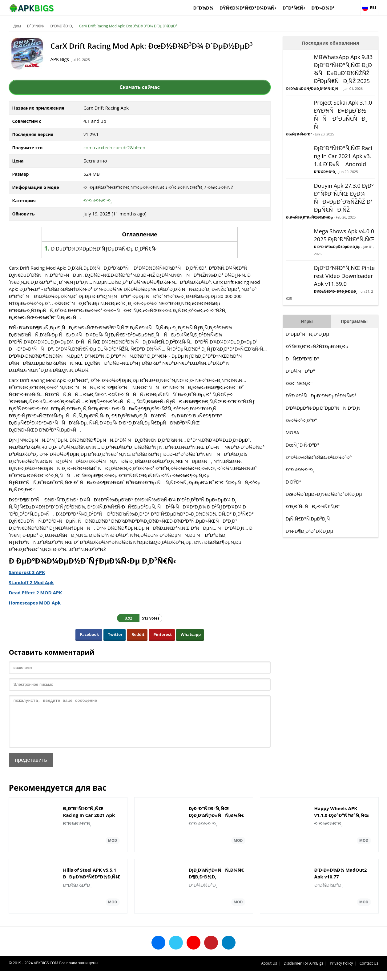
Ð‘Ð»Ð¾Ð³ (323, 8)
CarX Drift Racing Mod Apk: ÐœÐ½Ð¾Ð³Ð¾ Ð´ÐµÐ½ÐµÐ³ (128, 26)
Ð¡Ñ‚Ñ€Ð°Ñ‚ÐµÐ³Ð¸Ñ (310, 519)
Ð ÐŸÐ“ (293, 482)
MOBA (292, 432)
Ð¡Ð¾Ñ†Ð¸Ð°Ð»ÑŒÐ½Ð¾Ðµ (310, 217)
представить (31, 769)
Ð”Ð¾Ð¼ (203, 8)
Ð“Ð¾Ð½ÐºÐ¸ (61, 26)
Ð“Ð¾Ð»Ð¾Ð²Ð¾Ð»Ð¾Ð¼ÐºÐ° (319, 457)
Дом (17, 26)
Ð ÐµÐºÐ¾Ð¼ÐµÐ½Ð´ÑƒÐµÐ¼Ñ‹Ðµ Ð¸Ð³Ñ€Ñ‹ (104, 249)
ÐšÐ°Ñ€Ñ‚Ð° (299, 383)
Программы (354, 321)
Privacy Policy (341, 972)
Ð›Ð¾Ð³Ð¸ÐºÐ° (301, 420)
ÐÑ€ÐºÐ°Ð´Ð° (302, 359)
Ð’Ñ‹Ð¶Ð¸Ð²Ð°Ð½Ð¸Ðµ (309, 531)
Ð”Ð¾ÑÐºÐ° (300, 371)
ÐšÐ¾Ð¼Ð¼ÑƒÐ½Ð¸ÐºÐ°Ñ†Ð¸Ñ (314, 88)
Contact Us (369, 972)
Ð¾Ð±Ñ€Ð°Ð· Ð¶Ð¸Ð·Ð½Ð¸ (335, 291)
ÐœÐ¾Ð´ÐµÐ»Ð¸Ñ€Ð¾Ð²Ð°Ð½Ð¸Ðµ (324, 494)
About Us (269, 972)
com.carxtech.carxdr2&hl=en (114, 147)
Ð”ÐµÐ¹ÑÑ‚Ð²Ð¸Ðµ (307, 334)
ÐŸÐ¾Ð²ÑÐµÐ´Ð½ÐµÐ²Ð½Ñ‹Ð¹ (321, 396)
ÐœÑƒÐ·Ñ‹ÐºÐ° (299, 134)
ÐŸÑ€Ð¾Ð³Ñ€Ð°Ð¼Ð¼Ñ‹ (248, 8)
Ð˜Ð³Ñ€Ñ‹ (294, 8)
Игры (307, 321)
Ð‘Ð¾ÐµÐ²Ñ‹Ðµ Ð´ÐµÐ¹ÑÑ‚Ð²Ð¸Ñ (325, 408)
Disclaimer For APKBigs (303, 972)
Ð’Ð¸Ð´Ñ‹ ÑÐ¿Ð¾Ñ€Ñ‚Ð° (313, 506)
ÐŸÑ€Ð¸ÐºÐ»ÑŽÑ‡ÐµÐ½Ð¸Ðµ (317, 346)
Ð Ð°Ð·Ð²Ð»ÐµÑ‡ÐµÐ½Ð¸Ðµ (337, 247)
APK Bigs (60, 59)
